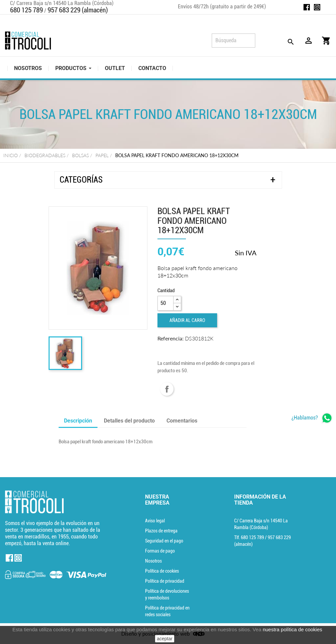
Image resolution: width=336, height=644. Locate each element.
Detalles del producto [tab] (129, 421)
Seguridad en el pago (164, 541)
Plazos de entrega (161, 531)
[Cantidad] (165, 303)
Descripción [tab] (78, 421)
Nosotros (153, 561)
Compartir (167, 389)
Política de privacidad (165, 581)
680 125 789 (26, 10)
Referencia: (171, 338)
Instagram (317, 7)
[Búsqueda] (233, 41)
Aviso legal (155, 521)
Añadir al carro (187, 320)
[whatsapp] (312, 418)
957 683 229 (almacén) (78, 10)
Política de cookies (162, 571)
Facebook (307, 7)
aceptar (165, 639)
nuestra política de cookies (292, 629)
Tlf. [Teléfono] (250, 537)
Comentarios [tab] (182, 421)
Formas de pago (160, 551)
